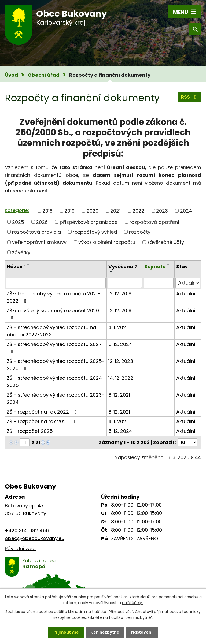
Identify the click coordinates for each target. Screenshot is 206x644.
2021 (115, 211)
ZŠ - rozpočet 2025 (35, 431)
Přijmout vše (66, 632)
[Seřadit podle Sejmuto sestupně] (169, 266)
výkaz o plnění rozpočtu (107, 242)
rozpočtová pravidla (36, 232)
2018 (47, 211)
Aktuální (186, 294)
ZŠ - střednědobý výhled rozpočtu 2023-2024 (56, 399)
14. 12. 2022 (121, 378)
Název (16, 267)
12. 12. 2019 (120, 294)
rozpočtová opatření (154, 222)
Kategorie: (17, 210)
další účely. (132, 602)
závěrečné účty (166, 242)
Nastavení (142, 632)
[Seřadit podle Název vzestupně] (28, 264)
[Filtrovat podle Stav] (188, 283)
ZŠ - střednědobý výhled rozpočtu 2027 (54, 347)
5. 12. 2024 (120, 344)
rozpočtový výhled (95, 232)
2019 (69, 211)
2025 (18, 222)
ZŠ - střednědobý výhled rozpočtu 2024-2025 (56, 382)
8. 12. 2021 (119, 395)
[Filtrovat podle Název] (56, 283)
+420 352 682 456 (27, 531)
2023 (162, 211)
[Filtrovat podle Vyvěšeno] (125, 283)
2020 (93, 211)
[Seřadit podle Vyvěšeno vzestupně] (111, 271)
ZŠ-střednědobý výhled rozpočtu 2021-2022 (53, 297)
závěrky (21, 252)
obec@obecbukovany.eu (35, 538)
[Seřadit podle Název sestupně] (28, 266)
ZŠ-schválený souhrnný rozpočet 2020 (53, 314)
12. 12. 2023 (121, 361)
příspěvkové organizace (89, 222)
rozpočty (140, 232)
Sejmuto (155, 267)
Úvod (11, 75)
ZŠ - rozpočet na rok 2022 (43, 412)
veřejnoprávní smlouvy (39, 242)
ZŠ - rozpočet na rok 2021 (42, 421)
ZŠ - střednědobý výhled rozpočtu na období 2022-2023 (51, 331)
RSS (190, 97)
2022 (138, 211)
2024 (186, 211)
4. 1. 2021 (118, 327)
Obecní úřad (44, 75)
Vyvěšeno (123, 267)
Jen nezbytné (105, 632)
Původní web (20, 548)
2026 (42, 222)
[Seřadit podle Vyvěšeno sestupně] (111, 273)
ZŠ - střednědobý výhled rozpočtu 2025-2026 (56, 365)
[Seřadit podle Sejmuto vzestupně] (169, 264)
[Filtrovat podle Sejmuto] (159, 283)
